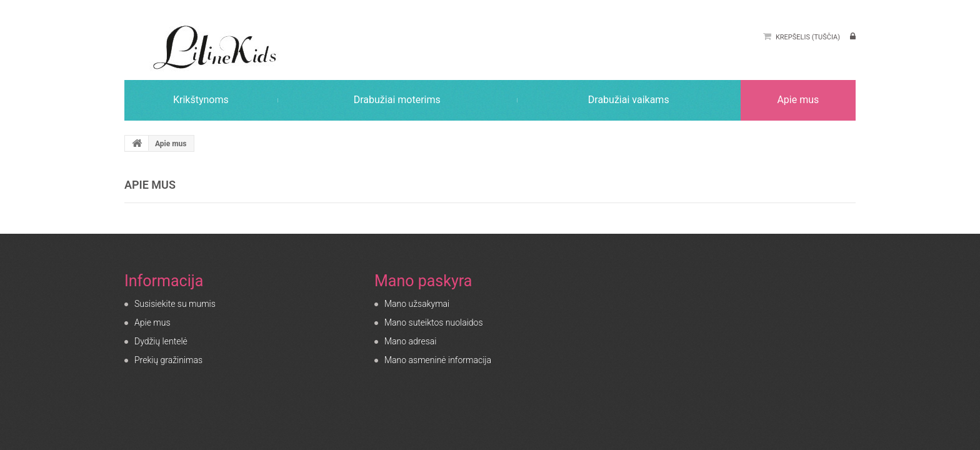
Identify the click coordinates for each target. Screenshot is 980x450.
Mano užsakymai (417, 304)
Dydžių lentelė (161, 341)
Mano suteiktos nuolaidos (434, 322)
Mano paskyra (423, 281)
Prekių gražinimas (168, 360)
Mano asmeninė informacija (438, 360)
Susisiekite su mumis (175, 304)
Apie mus (152, 322)
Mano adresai (410, 341)
